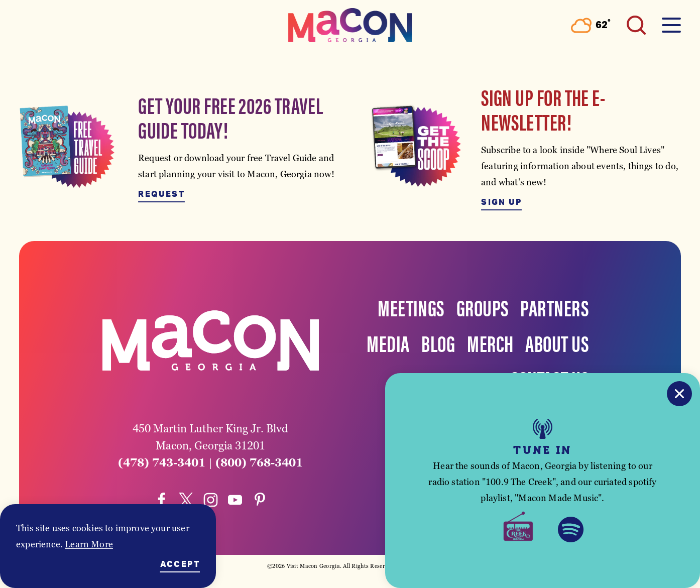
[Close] (679, 394)
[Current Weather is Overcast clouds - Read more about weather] (591, 25)
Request (161, 194)
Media (388, 342)
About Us (557, 342)
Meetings (411, 307)
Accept (180, 564)
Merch (490, 342)
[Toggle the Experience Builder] (96, 25)
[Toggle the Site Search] (636, 25)
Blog (438, 342)
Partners (554, 307)
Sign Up (501, 202)
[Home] (350, 25)
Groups (483, 307)
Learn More (89, 544)
